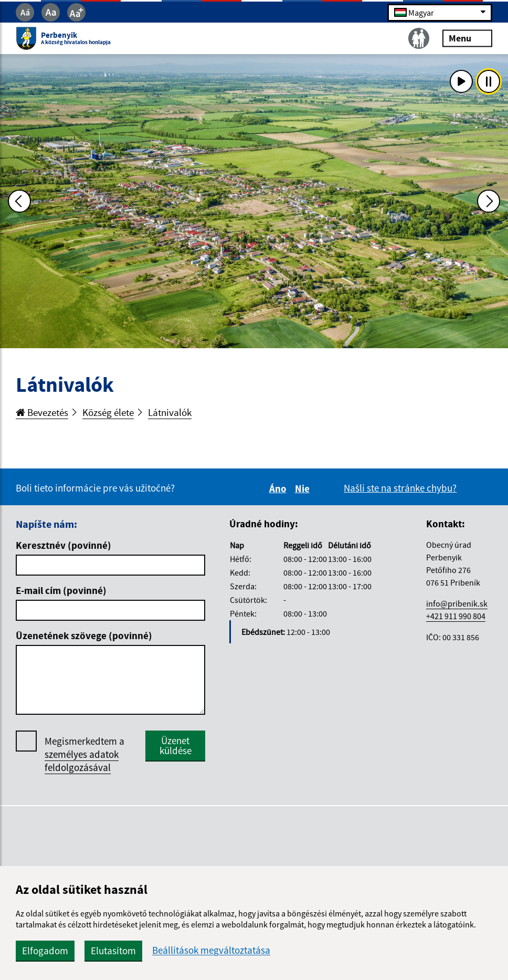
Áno (279, 488)
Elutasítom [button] (113, 951)
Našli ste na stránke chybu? (400, 488)
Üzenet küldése (176, 746)
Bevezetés (42, 412)
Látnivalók (170, 412)
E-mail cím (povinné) (61, 590)
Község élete (108, 412)
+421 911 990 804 (456, 616)
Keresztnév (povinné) (63, 545)
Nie (304, 488)
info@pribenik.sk (457, 603)
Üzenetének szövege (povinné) (84, 635)
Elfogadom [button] (45, 951)
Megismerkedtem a (84, 754)
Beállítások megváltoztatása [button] (211, 950)
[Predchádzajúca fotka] (19, 201)
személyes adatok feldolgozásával (82, 761)
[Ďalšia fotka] (489, 201)
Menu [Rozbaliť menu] (467, 38)
